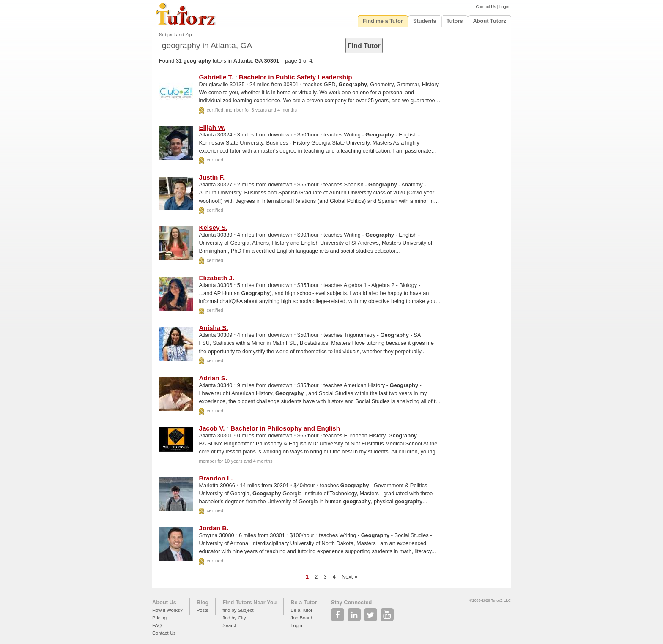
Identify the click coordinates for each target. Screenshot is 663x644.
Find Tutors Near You (249, 602)
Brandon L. (216, 478)
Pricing (159, 618)
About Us (164, 602)
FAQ (157, 625)
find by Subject (238, 610)
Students (425, 21)
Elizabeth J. (216, 278)
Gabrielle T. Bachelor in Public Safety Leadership (275, 77)
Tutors (455, 21)
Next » (349, 577)
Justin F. (212, 177)
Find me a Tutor (383, 21)
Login (504, 7)
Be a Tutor (304, 602)
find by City (234, 618)
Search (230, 625)
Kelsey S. (213, 228)
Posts (203, 610)
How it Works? (167, 610)
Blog (203, 602)
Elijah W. (212, 127)
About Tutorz (490, 21)
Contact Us (486, 7)
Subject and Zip (175, 35)
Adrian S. (213, 378)
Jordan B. (214, 528)
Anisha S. (213, 328)
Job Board (301, 618)
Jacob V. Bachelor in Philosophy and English (269, 428)
